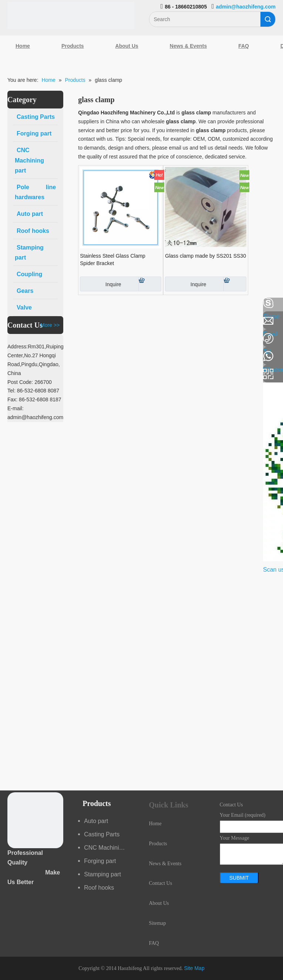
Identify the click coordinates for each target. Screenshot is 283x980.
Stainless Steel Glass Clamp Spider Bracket (113, 260)
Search (268, 19)
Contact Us (161, 883)
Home (23, 46)
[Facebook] (9, 303)
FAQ (244, 46)
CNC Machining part (109, 848)
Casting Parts (102, 834)
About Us (127, 46)
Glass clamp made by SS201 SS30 (205, 256)
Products (73, 46)
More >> (50, 325)
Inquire (100, 284)
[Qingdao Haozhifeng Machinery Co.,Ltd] (71, 15)
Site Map (194, 968)
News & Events (188, 46)
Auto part (96, 821)
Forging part (100, 861)
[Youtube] (9, 362)
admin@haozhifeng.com (246, 7)
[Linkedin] (9, 323)
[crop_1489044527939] (35, 820)
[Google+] (9, 342)
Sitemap (158, 923)
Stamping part (102, 874)
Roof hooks (99, 888)
